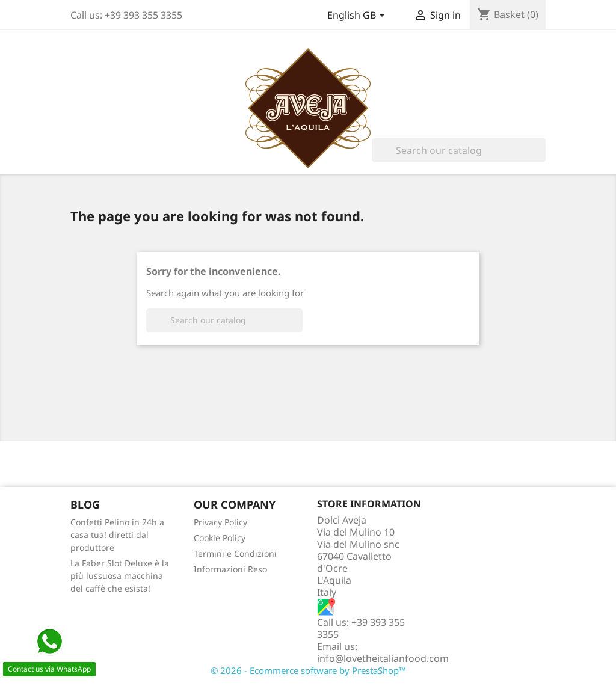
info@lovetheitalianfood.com (383, 658)
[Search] (459, 150)
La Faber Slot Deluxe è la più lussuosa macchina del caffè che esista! (120, 576)
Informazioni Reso (230, 569)
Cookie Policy (220, 538)
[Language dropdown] (358, 16)
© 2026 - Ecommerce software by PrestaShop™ (308, 670)
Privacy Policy (220, 522)
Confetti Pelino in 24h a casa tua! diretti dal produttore (117, 535)
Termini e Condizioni (235, 553)
